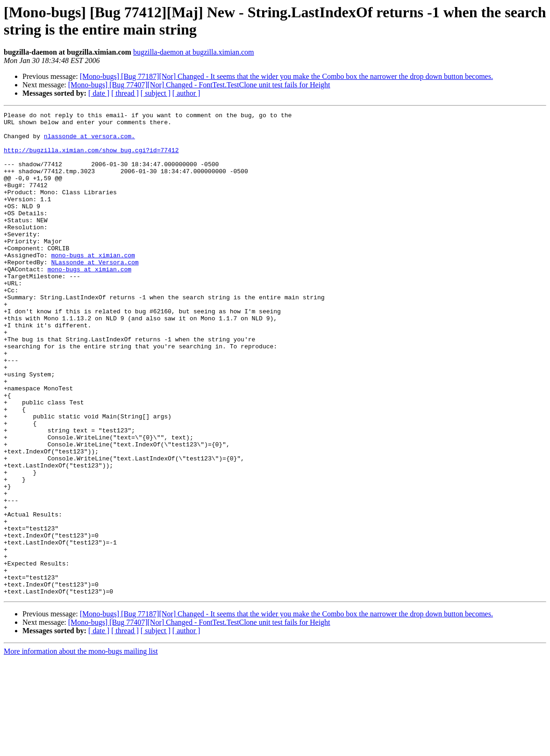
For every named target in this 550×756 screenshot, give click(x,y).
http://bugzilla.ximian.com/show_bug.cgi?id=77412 (91, 158)
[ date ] (99, 93)
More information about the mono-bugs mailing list (81, 748)
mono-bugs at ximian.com (93, 284)
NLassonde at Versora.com (95, 293)
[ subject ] (156, 93)
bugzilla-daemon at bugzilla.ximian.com (194, 52)
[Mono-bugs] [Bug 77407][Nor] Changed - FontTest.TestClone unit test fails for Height (199, 85)
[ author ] (186, 93)
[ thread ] (125, 93)
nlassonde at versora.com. (89, 141)
